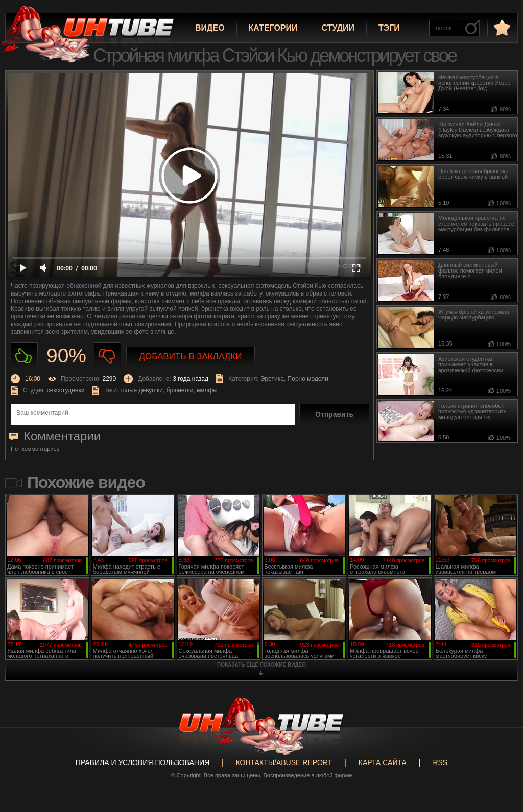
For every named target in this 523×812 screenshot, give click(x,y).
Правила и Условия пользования (142, 762)
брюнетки (180, 390)
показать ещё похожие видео (261, 665)
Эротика (272, 379)
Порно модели (308, 379)
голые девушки (141, 390)
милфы (207, 390)
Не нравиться (108, 356)
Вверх (500, 766)
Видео (210, 28)
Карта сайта (383, 762)
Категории (273, 28)
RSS (440, 762)
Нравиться (24, 356)
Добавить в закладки (191, 356)
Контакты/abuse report (284, 762)
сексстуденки (66, 390)
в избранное (501, 27)
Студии (338, 28)
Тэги (389, 28)
